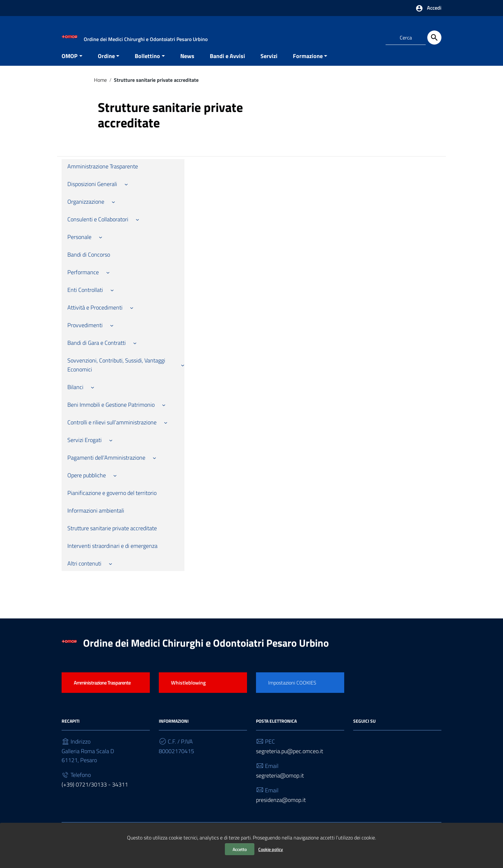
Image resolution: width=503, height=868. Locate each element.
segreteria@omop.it (280, 782)
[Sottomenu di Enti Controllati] (112, 296)
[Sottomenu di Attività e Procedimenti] (132, 314)
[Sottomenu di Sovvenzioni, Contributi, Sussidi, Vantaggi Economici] (183, 371)
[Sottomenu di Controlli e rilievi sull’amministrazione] (166, 429)
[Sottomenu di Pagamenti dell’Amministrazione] (154, 464)
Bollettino (147, 62)
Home (100, 86)
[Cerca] (434, 38)
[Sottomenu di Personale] (101, 243)
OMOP (70, 62)
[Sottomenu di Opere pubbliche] (115, 482)
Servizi (269, 62)
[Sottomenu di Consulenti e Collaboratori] (137, 226)
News (187, 62)
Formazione (308, 62)
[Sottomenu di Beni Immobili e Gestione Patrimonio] (164, 411)
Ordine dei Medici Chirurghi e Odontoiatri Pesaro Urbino (206, 649)
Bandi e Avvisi (227, 62)
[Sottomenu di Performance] (108, 279)
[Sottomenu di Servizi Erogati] (111, 446)
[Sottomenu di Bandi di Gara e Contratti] (135, 349)
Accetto (240, 849)
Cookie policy (271, 849)
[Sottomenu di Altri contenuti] (111, 570)
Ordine (106, 62)
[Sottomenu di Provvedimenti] (112, 332)
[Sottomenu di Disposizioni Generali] (126, 190)
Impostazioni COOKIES (292, 689)
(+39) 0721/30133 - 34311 (95, 791)
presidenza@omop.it (281, 806)
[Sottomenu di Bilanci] (93, 393)
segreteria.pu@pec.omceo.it (290, 757)
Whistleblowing (188, 689)
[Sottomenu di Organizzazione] (113, 208)
